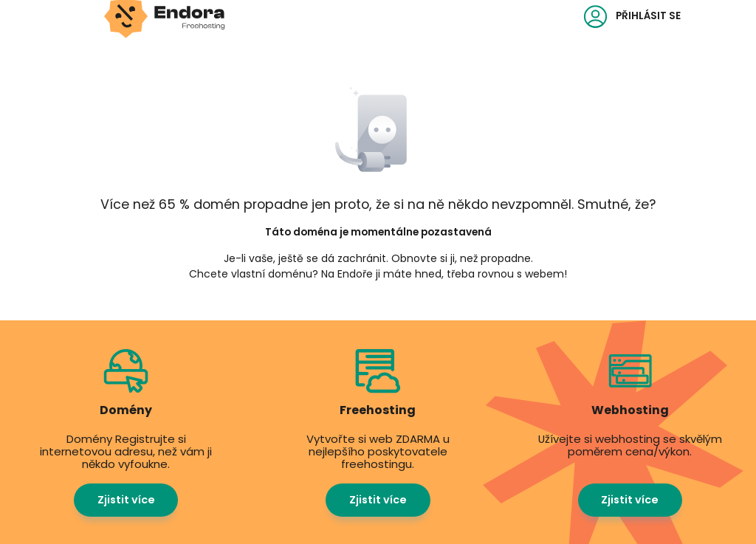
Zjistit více (126, 500)
